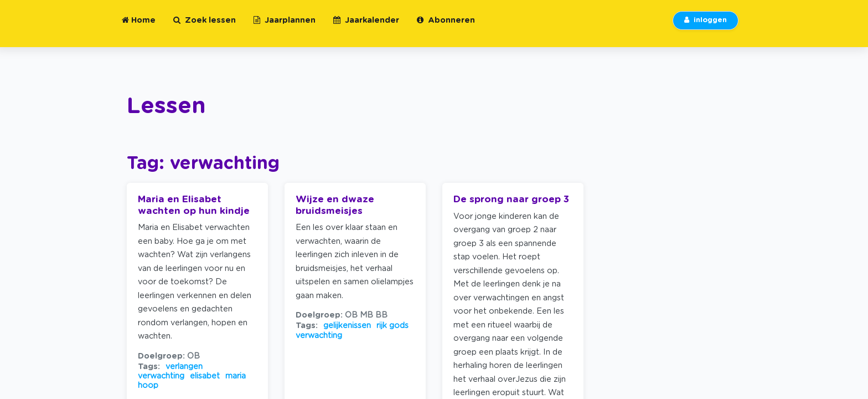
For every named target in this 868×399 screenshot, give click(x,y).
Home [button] (139, 27)
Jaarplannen (285, 27)
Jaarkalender (366, 27)
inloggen (706, 27)
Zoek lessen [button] (205, 27)
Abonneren (446, 27)
